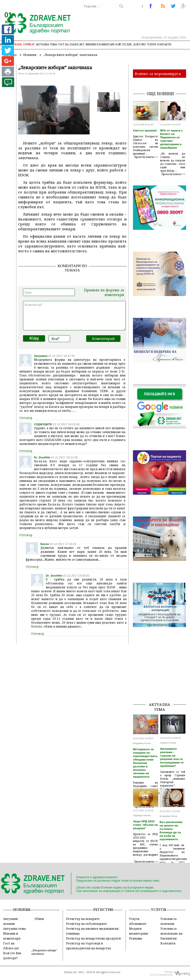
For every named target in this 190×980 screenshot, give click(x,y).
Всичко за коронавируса (158, 74)
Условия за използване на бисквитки (171, 933)
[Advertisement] (161, 673)
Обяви (39, 919)
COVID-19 (29, 44)
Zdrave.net (70, 972)
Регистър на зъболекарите (87, 924)
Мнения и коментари (100, 44)
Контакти (164, 44)
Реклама (136, 938)
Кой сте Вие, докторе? (131, 44)
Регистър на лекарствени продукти (93, 938)
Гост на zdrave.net (71, 44)
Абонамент (138, 924)
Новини (17, 44)
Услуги (152, 44)
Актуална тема (46, 44)
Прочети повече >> (146, 157)
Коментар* (74, 316)
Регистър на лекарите (83, 919)
